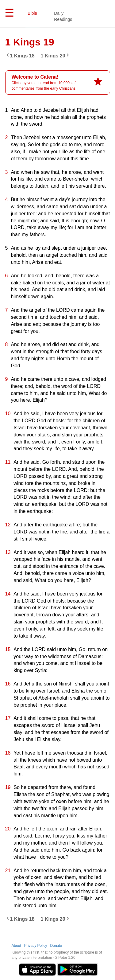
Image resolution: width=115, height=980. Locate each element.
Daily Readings (63, 16)
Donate (56, 946)
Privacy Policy (36, 946)
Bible (32, 13)
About (16, 946)
